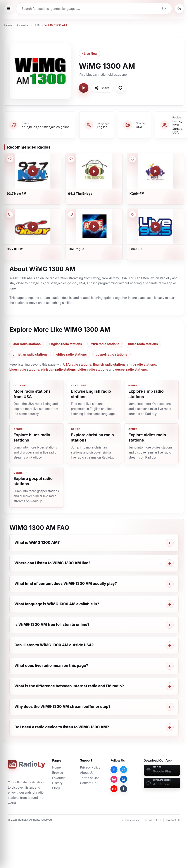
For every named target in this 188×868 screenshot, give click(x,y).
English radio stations (66, 344)
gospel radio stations (111, 354)
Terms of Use (90, 778)
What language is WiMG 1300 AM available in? (57, 604)
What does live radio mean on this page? (51, 666)
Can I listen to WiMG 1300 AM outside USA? (54, 645)
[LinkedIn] (124, 779)
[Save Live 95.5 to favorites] (133, 214)
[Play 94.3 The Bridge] (94, 171)
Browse (58, 773)
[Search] (164, 9)
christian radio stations (30, 354)
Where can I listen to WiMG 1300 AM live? (52, 563)
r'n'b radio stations (105, 344)
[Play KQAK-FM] (155, 171)
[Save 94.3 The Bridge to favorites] (71, 159)
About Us (87, 773)
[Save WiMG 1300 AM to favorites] (121, 88)
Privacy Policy (90, 767)
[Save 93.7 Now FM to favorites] (10, 159)
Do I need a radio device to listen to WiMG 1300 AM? (62, 727)
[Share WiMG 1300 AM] (102, 88)
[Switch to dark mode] (179, 9)
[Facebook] (114, 770)
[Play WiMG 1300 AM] (84, 88)
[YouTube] (114, 789)
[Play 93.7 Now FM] (33, 171)
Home (8, 25)
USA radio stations (27, 344)
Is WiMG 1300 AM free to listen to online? (52, 625)
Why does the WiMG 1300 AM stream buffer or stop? (62, 707)
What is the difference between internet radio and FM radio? (69, 686)
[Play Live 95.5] (155, 227)
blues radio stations (143, 344)
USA (37, 25)
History (57, 783)
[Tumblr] (124, 789)
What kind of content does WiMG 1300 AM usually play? (66, 584)
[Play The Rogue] (94, 227)
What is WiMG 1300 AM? (37, 543)
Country (23, 25)
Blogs (56, 788)
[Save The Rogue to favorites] (71, 214)
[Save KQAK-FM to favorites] (133, 159)
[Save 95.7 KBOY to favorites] (10, 214)
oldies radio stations (72, 354)
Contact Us (88, 783)
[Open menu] (9, 9)
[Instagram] (114, 779)
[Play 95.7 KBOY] (33, 227)
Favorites (59, 778)
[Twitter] (124, 770)
